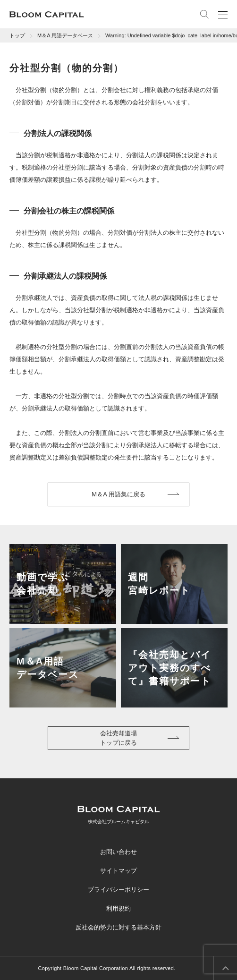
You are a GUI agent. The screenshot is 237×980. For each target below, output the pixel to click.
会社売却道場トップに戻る (118, 738)
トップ (17, 35)
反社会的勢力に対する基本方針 (118, 927)
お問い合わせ (118, 852)
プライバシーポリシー (118, 890)
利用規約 (118, 908)
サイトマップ (118, 871)
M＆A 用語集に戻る (118, 494)
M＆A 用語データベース (65, 35)
